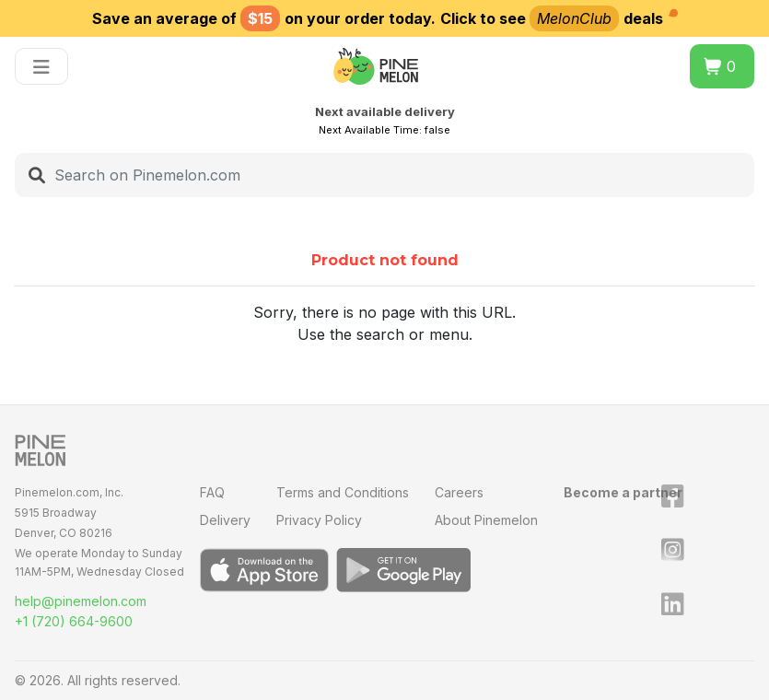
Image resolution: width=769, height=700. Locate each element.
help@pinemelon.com (81, 601)
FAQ (212, 492)
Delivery (225, 520)
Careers (459, 492)
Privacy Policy (319, 520)
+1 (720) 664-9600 (74, 621)
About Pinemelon (486, 520)
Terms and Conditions (343, 492)
